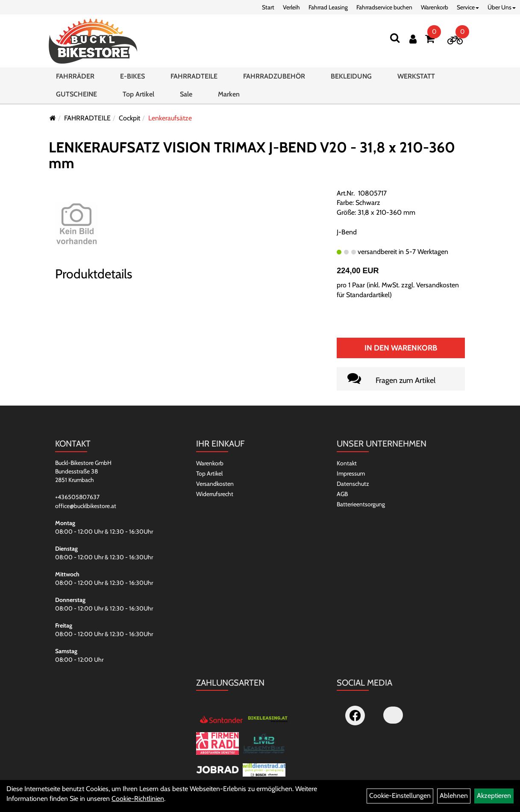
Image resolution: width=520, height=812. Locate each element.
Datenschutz (353, 484)
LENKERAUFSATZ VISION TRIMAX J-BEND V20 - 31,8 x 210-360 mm (252, 155)
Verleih (291, 7)
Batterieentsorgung (361, 504)
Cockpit (129, 118)
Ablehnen (454, 796)
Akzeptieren (494, 796)
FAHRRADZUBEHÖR (274, 83)
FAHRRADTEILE (194, 83)
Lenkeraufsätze (170, 118)
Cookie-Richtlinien (138, 799)
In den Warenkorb (401, 348)
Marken (229, 101)
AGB (342, 494)
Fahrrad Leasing (328, 7)
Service (468, 7)
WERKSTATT (416, 83)
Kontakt (347, 463)
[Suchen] (395, 38)
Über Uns (502, 7)
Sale (186, 101)
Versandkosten (215, 484)
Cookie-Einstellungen (400, 796)
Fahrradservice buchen (384, 7)
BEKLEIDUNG (351, 83)
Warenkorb (435, 7)
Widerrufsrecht (215, 494)
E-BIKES (132, 83)
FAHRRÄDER (75, 83)
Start (268, 7)
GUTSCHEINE (76, 101)
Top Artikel (138, 101)
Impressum (351, 473)
